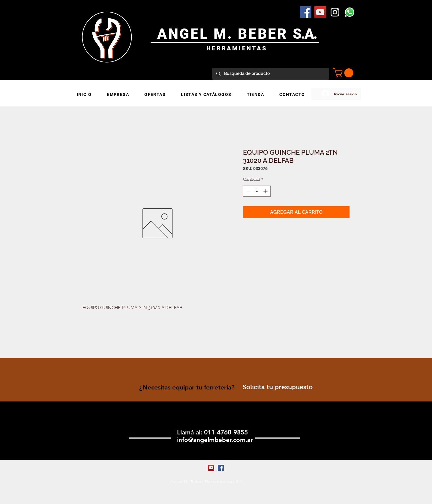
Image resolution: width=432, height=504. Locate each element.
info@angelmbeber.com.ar (215, 440)
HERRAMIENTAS (237, 48)
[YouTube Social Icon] (320, 12)
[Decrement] (248, 191)
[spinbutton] (257, 191)
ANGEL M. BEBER (225, 34)
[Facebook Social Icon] (306, 12)
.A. (309, 34)
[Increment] (266, 191)
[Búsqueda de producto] (270, 74)
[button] (344, 73)
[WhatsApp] (350, 12)
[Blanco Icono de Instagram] (335, 12)
